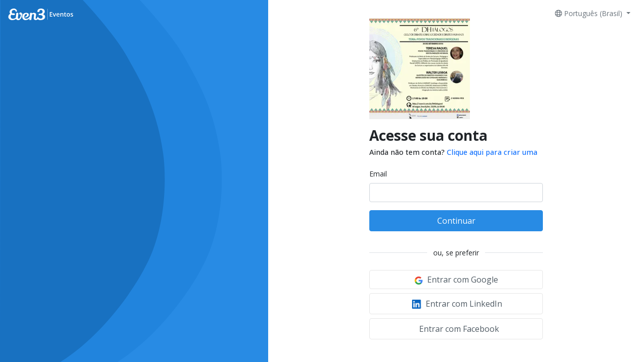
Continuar (456, 221)
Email (378, 174)
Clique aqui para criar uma (492, 152)
